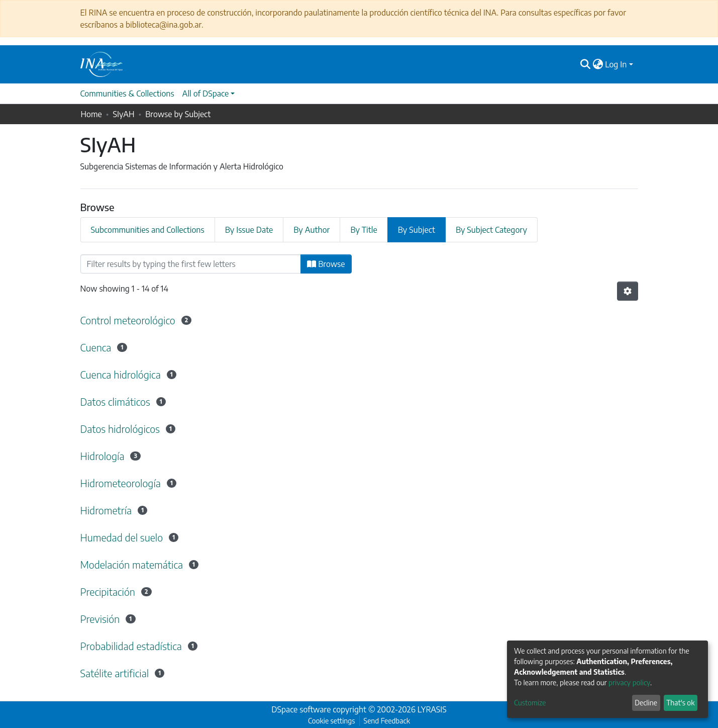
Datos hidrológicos (120, 429)
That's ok (680, 703)
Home (91, 114)
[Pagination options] (628, 291)
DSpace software (301, 709)
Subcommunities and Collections (148, 230)
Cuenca (96, 347)
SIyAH (123, 114)
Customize (530, 703)
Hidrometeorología (121, 483)
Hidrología (102, 456)
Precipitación (108, 592)
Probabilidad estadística (131, 646)
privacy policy (629, 683)
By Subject (417, 230)
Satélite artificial (115, 673)
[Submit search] (585, 64)
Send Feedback (387, 721)
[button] (598, 64)
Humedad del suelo (122, 537)
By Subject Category (491, 230)
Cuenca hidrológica (121, 374)
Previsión (100, 619)
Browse (326, 264)
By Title (364, 230)
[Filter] (191, 264)
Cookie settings (331, 721)
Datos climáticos (115, 401)
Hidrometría (106, 510)
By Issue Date (249, 230)
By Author (312, 230)
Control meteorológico (128, 320)
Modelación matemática (132, 564)
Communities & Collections (127, 94)
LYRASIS (432, 709)
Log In (616, 64)
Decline (646, 703)
